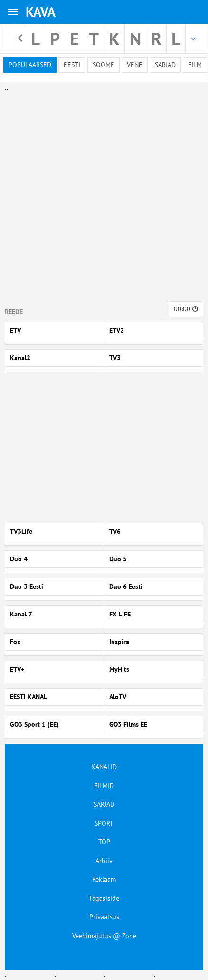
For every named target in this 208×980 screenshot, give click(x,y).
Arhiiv (104, 861)
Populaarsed (30, 65)
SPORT (104, 823)
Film (195, 65)
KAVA (41, 12)
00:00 (186, 309)
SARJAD (104, 804)
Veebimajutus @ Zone (104, 936)
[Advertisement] (102, 195)
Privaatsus (104, 917)
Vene (135, 65)
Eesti (72, 65)
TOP (104, 842)
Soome (104, 65)
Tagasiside (104, 898)
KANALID (104, 767)
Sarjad (165, 65)
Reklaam (104, 879)
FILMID (104, 786)
